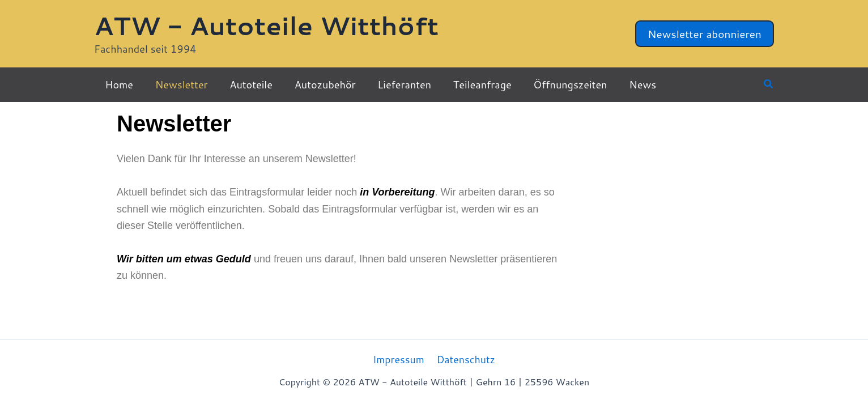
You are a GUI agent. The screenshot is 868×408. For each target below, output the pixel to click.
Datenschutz (465, 359)
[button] (705, 34)
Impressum (399, 359)
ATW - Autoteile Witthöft (266, 25)
